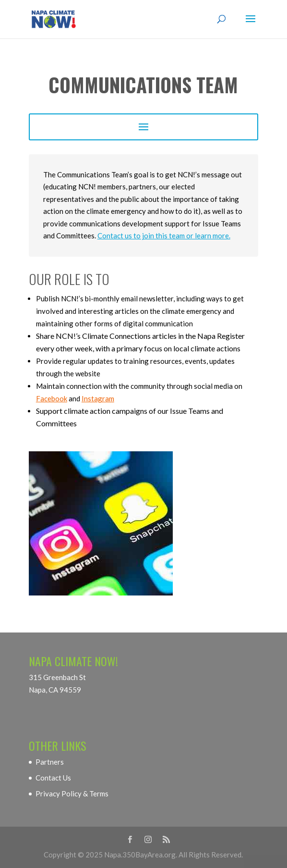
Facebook (52, 398)
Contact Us (53, 778)
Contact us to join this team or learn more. (164, 236)
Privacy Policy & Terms (72, 794)
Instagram (98, 398)
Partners (50, 762)
